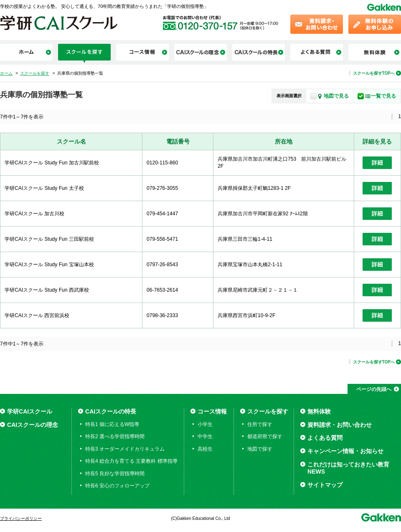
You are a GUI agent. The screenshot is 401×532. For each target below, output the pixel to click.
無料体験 (319, 411)
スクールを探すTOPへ (374, 73)
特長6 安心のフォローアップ (117, 486)
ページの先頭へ (374, 389)
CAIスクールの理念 (33, 425)
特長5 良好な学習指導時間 (115, 474)
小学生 (205, 424)
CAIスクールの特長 (111, 411)
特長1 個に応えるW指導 (112, 424)
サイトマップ (325, 485)
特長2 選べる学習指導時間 (115, 436)
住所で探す (260, 424)
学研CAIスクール (30, 411)
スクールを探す (268, 411)
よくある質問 (325, 438)
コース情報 (212, 411)
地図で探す (260, 449)
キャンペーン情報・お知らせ (345, 451)
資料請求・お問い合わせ (340, 425)
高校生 (205, 449)
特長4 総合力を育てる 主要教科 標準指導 (131, 461)
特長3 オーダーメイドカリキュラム (125, 449)
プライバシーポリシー (21, 518)
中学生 (205, 436)
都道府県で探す (265, 436)
